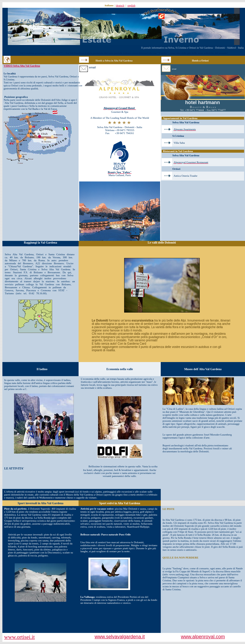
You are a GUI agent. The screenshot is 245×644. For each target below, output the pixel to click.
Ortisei (73, 76)
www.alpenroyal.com (203, 637)
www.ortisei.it (19, 637)
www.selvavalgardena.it (120, 637)
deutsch (120, 5)
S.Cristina (9, 79)
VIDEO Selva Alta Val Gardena (22, 66)
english (131, 5)
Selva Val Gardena (58, 76)
